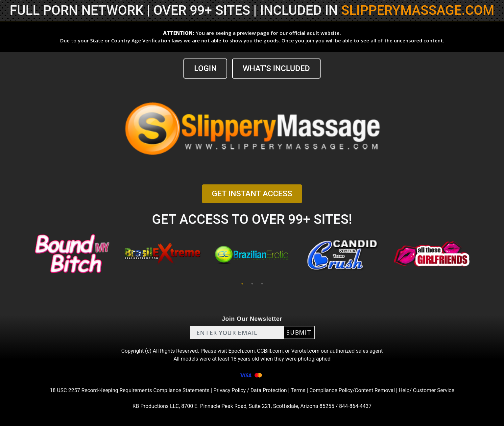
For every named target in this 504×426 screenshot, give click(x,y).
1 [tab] (242, 284)
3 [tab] (262, 284)
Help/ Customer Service (427, 390)
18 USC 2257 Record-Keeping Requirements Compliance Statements (130, 390)
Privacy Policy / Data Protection (250, 390)
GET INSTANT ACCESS (252, 194)
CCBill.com (270, 351)
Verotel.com (305, 351)
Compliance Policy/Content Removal (352, 390)
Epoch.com (242, 351)
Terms (298, 390)
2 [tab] (252, 284)
